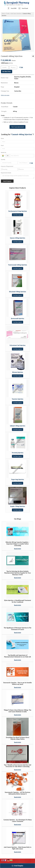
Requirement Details (6, 173)
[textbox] (13, 67)
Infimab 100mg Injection (18, 426)
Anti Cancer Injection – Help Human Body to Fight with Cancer (18, 848)
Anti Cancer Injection (16, 14)
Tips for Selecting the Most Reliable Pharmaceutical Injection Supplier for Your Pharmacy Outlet (17, 573)
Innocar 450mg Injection (17, 238)
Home (3, 14)
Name (2, 138)
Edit (21, 67)
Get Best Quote (18, 215)
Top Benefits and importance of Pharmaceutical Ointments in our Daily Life (17, 656)
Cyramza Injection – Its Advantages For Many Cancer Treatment (18, 821)
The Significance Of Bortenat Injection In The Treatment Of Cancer (18, 629)
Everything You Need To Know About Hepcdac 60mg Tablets (18, 738)
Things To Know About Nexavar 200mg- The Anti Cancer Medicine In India (17, 711)
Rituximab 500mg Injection (17, 292)
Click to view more (5, 95)
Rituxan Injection (18, 372)
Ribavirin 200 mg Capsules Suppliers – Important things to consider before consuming (18, 544)
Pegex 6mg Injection (18, 479)
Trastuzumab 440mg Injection (17, 265)
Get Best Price (7, 71)
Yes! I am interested (17, 127)
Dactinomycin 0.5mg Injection (18, 211)
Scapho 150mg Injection (18, 506)
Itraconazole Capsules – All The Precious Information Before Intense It (17, 793)
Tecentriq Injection (17, 453)
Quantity (3, 159)
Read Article (18, 549)
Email (2, 145)
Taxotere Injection (17, 399)
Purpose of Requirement (7, 166)
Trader (8, 14)
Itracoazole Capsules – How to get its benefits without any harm (17, 683)
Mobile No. (4, 152)
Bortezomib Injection (17, 318)
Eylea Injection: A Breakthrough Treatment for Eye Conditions (18, 601)
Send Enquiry (17, 866)
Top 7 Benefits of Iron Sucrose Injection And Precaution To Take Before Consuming (18, 766)
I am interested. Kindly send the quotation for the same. (17, 176)
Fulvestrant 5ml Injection (17, 345)
